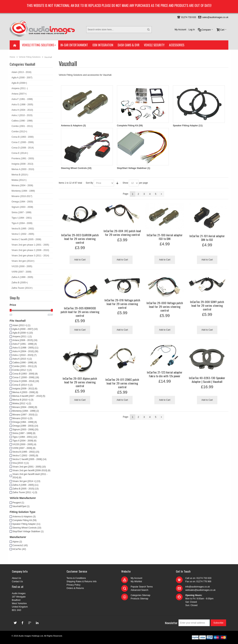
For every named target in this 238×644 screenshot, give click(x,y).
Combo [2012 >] (22, 370)
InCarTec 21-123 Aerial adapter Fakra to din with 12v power (165, 374)
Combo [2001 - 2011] (25, 366)
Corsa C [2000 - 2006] (26, 377)
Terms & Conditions (76, 578)
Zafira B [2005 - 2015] (26, 489)
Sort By (89, 183)
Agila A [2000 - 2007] (25, 329)
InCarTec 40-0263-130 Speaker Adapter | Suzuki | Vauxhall (207, 380)
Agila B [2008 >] (23, 333)
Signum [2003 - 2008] (25, 430)
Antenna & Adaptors (87, 106)
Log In (192, 30)
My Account (180, 30)
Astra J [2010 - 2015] (24, 355)
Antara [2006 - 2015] (25, 340)
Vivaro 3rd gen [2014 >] (26, 481)
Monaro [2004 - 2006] (25, 407)
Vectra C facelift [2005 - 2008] (29, 459)
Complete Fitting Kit (143, 106)
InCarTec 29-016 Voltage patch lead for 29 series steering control (122, 304)
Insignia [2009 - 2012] (25, 389)
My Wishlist (136, 581)
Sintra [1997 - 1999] (24, 433)
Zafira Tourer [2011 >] (25, 492)
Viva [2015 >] (21, 463)
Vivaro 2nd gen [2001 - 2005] (29, 467)
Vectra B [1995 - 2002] (26, 452)
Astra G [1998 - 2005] (25, 348)
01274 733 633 (189, 17)
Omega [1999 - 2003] (25, 426)
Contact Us (17, 581)
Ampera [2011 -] (22, 337)
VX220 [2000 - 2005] (24, 444)
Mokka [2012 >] (22, 403)
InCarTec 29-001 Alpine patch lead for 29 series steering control (80, 382)
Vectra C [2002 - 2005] (25, 456)
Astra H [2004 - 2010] (25, 351)
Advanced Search (140, 590)
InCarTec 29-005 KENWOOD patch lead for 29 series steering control (80, 312)
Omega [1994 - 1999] (25, 422)
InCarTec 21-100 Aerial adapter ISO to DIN (165, 237)
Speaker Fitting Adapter (199, 106)
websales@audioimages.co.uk (200, 590)
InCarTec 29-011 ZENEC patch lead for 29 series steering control (122, 383)
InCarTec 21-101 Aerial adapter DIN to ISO (207, 238)
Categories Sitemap (140, 595)
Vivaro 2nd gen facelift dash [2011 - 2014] (30, 476)
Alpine (17, 542)
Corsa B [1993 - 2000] (25, 374)
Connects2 (20, 545)
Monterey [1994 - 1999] (26, 411)
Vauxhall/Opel (21, 506)
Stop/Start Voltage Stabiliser (143, 149)
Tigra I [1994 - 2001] (25, 437)
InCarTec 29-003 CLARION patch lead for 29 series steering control (80, 239)
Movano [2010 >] (22, 418)
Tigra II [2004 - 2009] (24, 441)
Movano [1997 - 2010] (25, 415)
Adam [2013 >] (21, 325)
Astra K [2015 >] (22, 359)
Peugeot (18, 503)
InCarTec (19, 549)
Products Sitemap (140, 599)
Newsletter (171, 623)
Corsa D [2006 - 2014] (26, 381)
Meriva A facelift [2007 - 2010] (29, 396)
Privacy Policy (74, 585)
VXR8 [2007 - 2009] (24, 448)
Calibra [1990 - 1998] (25, 363)
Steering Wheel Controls (87, 149)
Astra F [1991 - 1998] (25, 344)
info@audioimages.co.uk (198, 587)
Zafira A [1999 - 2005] (25, 485)
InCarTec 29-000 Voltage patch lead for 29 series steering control (165, 307)
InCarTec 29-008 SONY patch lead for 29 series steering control (207, 305)
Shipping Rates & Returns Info (82, 581)
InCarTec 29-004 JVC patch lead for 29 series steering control (122, 233)
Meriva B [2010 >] (23, 400)
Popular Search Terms (142, 587)
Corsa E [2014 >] (22, 385)
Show (125, 183)
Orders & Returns (75, 588)
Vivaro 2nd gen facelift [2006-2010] (31, 470)
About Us (16, 578)
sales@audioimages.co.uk (215, 17)
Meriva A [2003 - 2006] (25, 392)
